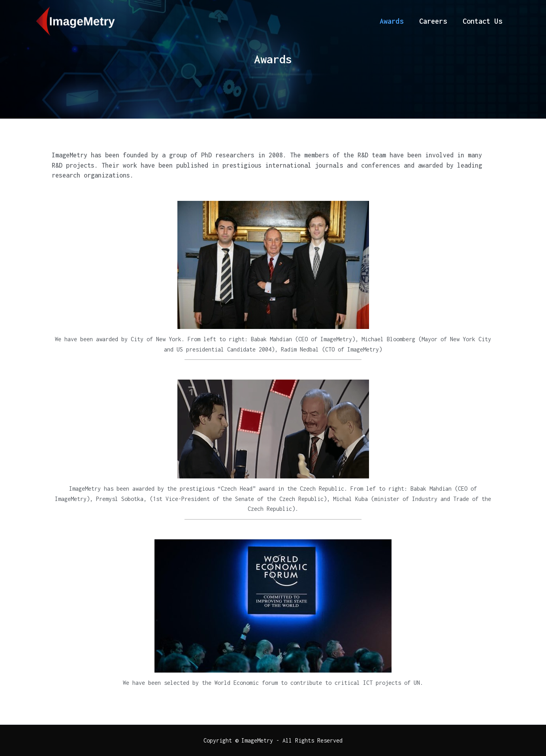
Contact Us (482, 21)
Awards (392, 21)
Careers (433, 21)
